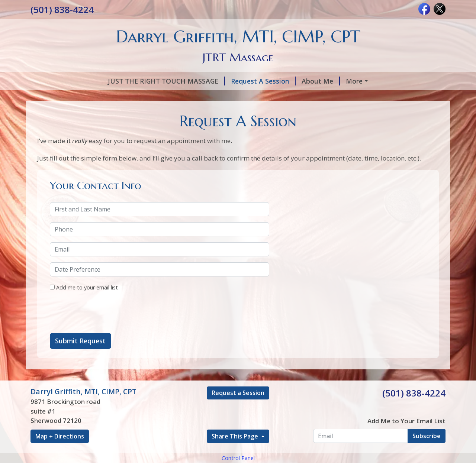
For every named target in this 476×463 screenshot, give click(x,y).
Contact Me (58, 113)
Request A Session (192, 81)
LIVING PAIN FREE (384, 97)
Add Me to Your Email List (406, 452)
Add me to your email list (84, 319)
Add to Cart (108, 113)
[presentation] (106, 344)
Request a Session (238, 424)
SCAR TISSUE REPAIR (309, 97)
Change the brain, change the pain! (247, 113)
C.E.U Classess (161, 113)
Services (291, 81)
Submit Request (80, 372)
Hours (201, 97)
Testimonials (244, 97)
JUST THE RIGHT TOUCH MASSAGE (95, 81)
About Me (249, 81)
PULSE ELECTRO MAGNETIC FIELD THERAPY (109, 97)
